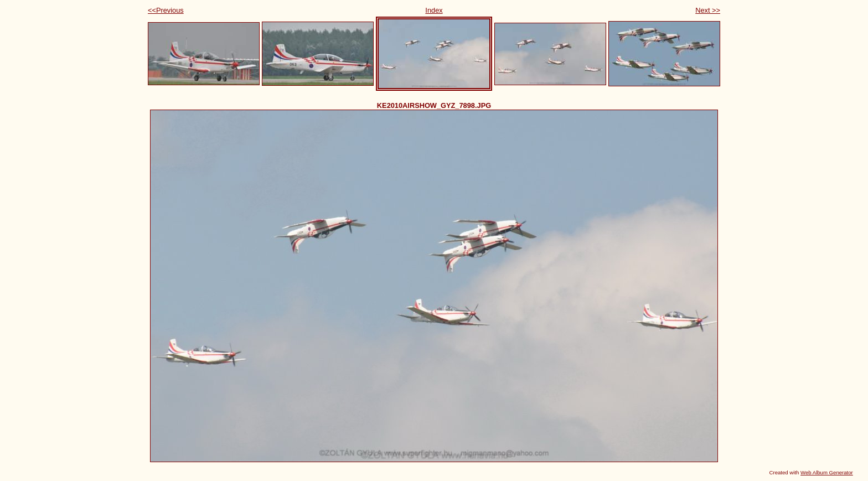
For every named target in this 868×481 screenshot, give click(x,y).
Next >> (708, 10)
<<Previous (166, 10)
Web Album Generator (827, 472)
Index (434, 10)
